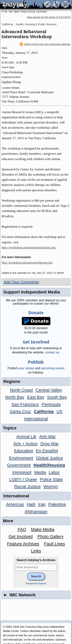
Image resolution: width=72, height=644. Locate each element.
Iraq (42, 504)
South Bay (57, 397)
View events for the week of (48, 17)
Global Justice (49, 458)
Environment (21, 458)
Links (36, 551)
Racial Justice (27, 487)
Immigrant (22, 472)
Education (24, 451)
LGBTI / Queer (23, 479)
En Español (47, 451)
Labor (54, 472)
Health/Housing (49, 465)
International (36, 419)
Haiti (31, 504)
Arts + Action (26, 444)
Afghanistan (36, 512)
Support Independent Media (32, 292)
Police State (51, 479)
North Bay (15, 397)
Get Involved (21, 537)
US (59, 411)
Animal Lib (26, 437)
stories (26, 368)
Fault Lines (55, 544)
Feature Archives (23, 544)
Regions (12, 381)
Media (40, 472)
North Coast (21, 390)
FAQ (22, 529)
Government (19, 465)
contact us (52, 352)
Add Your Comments (21, 282)
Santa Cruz (20, 411)
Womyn (51, 487)
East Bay (36, 397)
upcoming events (53, 368)
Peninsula (51, 404)
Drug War (49, 444)
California (7, 24)
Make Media (43, 529)
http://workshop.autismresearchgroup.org (28, 247)
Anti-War (47, 437)
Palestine (57, 504)
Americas (15, 504)
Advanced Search (36, 583)
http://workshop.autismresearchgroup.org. (27, 263)
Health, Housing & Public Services (36, 24)
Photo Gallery (50, 537)
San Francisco (25, 404)
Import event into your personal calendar (45, 44)
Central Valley (49, 390)
